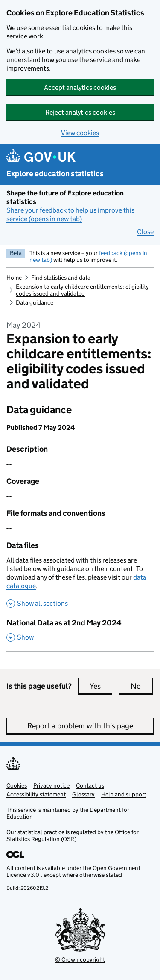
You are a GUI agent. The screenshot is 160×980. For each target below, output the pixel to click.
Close (145, 232)
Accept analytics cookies (80, 87)
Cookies (17, 785)
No (142, 686)
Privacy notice (51, 785)
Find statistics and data (61, 278)
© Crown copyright (80, 959)
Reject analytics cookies (80, 112)
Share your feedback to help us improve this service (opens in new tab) (70, 215)
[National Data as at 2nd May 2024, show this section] (80, 633)
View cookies (80, 133)
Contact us (90, 785)
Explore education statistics (55, 174)
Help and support (124, 794)
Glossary (83, 794)
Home (14, 278)
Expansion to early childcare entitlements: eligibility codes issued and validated (82, 290)
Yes (101, 686)
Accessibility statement (36, 794)
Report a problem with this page (80, 726)
